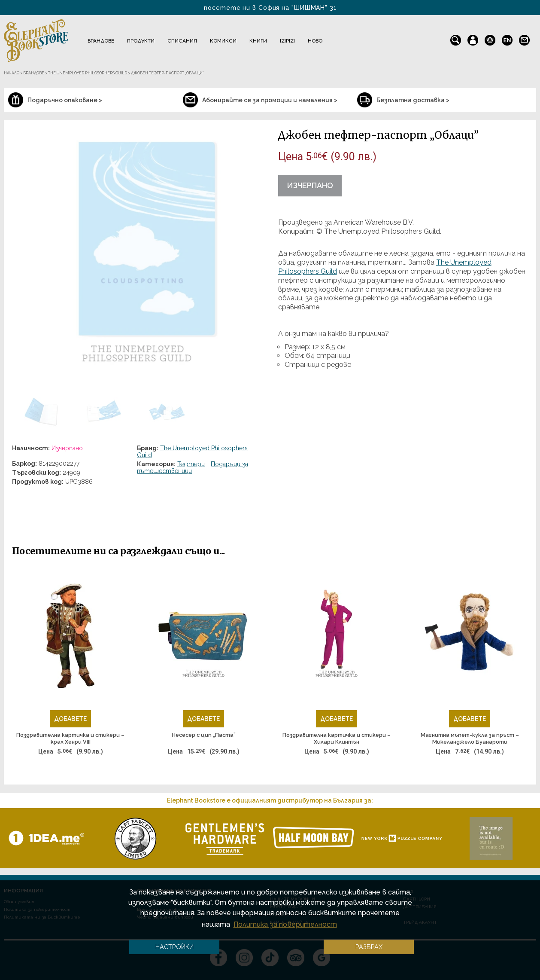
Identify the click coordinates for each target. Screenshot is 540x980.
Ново (315, 41)
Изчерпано (310, 185)
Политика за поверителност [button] (285, 924)
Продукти (141, 41)
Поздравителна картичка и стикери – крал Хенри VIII (70, 738)
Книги (258, 41)
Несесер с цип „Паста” (204, 735)
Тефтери (191, 464)
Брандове (101, 41)
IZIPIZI (287, 41)
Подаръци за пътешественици (193, 467)
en (507, 38)
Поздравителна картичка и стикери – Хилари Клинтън (337, 738)
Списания (182, 41)
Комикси (223, 41)
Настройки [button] (174, 947)
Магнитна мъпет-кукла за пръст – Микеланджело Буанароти (470, 738)
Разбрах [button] (369, 947)
